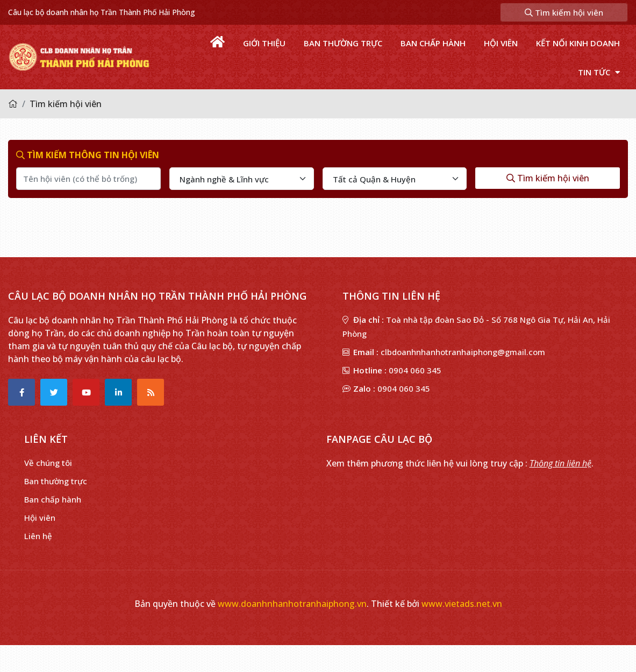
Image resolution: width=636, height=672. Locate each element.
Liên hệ (38, 536)
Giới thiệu (264, 43)
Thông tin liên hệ (560, 463)
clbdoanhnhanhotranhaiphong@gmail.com (463, 352)
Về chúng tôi (48, 463)
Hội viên (501, 43)
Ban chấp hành (433, 43)
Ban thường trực (343, 43)
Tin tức (599, 72)
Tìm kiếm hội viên (564, 12)
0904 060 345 (415, 370)
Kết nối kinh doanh (578, 43)
